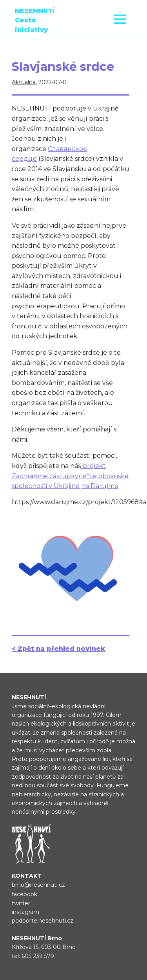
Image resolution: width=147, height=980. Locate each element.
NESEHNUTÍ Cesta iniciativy (35, 20)
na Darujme (100, 486)
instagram (25, 912)
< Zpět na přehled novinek (58, 649)
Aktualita (24, 82)
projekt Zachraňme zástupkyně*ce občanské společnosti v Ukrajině (70, 476)
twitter (21, 903)
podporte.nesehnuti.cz (43, 921)
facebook (24, 894)
